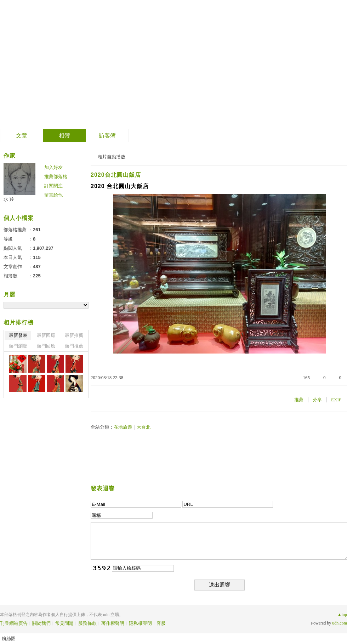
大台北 (144, 427)
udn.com (340, 623)
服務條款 (87, 623)
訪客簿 (107, 135)
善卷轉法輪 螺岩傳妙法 (76, 62)
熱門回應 (46, 346)
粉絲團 (9, 639)
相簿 (64, 135)
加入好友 (53, 167)
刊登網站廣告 (14, 623)
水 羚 (9, 199)
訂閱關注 (53, 186)
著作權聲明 (113, 623)
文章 (22, 135)
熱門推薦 (74, 346)
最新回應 (46, 335)
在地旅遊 (123, 427)
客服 (161, 623)
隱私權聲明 (140, 623)
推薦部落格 (56, 177)
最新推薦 (74, 335)
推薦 (299, 400)
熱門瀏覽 (18, 346)
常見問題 (64, 623)
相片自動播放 (112, 157)
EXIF (336, 400)
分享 (317, 400)
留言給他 (53, 195)
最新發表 (18, 335)
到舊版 (161, 65)
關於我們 (41, 623)
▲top (342, 615)
